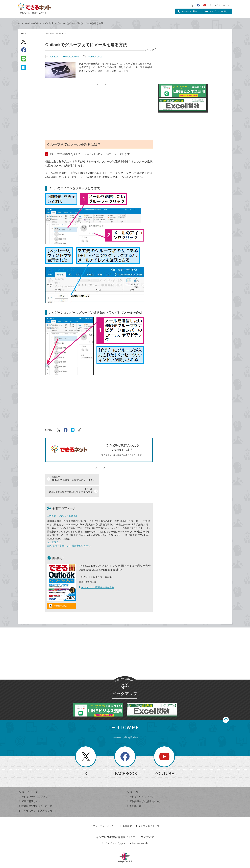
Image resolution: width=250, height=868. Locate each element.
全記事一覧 (134, 794)
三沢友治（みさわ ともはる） (63, 504)
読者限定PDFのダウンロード (36, 794)
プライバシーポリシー (103, 814)
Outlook (49, 23)
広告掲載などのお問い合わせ (144, 789)
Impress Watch (139, 831)
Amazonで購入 (60, 594)
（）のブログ (54, 530)
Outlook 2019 (95, 57)
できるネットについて (221, 5)
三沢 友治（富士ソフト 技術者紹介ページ (69, 534)
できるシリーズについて (33, 784)
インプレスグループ (148, 814)
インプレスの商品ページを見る (96, 575)
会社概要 (126, 814)
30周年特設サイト (30, 789)
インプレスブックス (114, 831)
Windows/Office (33, 23)
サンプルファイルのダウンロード (38, 799)
